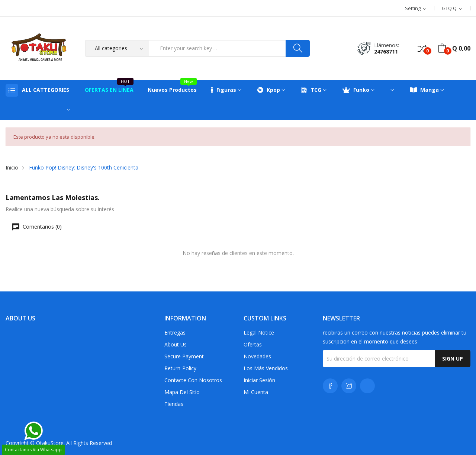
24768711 (386, 51)
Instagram (349, 386)
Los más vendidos (266, 368)
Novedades (257, 356)
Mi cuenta (256, 392)
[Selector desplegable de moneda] (452, 9)
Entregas (175, 333)
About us (176, 344)
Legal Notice (259, 333)
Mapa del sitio (182, 392)
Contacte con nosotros (193, 380)
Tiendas (174, 404)
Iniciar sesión (259, 380)
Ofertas (253, 344)
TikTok (367, 386)
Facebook (330, 386)
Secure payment (184, 356)
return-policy (180, 368)
